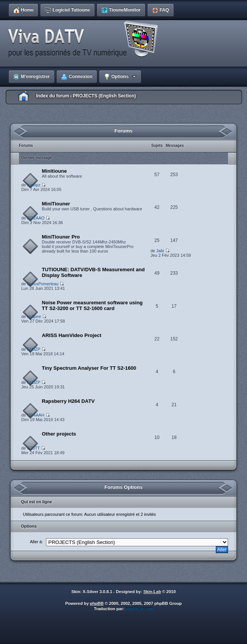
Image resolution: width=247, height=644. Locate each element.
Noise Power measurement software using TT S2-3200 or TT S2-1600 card (92, 305)
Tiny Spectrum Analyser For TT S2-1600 (89, 368)
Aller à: (36, 542)
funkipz (34, 185)
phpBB (97, 603)
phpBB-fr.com (139, 609)
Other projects (59, 434)
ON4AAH (36, 415)
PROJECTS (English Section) (104, 96)
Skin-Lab (152, 592)
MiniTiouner (56, 204)
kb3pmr (34, 316)
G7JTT (33, 448)
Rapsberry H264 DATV (68, 401)
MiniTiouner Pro (61, 237)
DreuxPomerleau (43, 284)
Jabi (160, 251)
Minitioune (54, 171)
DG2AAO (36, 218)
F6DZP (34, 349)
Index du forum (53, 96)
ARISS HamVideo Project (72, 335)
